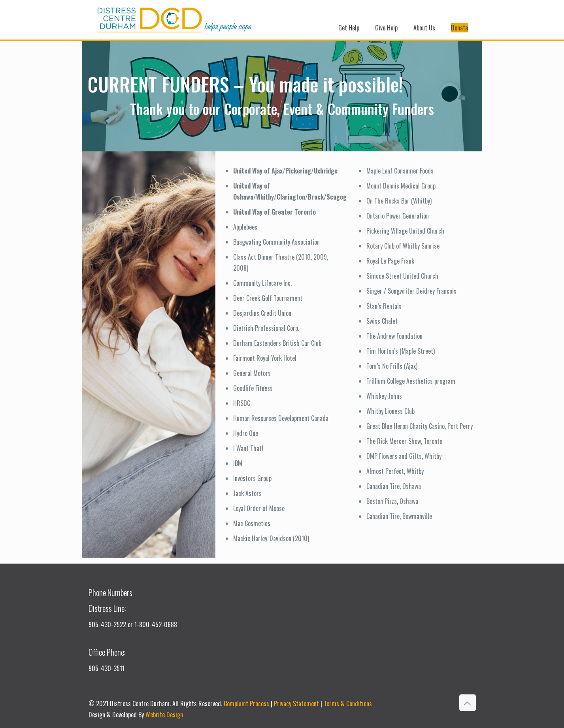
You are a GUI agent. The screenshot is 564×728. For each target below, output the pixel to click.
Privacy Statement (296, 703)
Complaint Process (246, 703)
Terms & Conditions (348, 703)
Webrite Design (164, 715)
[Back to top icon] (468, 703)
